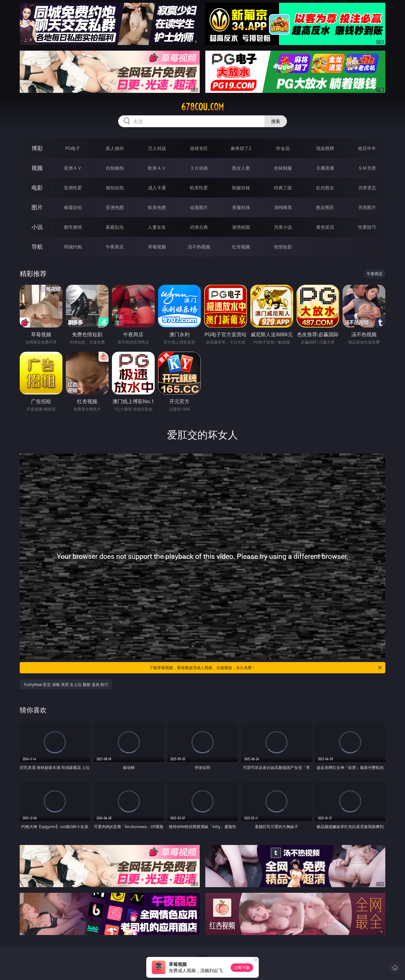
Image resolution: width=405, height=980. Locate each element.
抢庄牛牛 (367, 148)
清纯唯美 (283, 207)
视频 (37, 168)
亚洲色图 (115, 207)
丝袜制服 (283, 168)
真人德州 (115, 148)
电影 (37, 188)
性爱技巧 (367, 227)
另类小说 (283, 227)
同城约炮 (73, 247)
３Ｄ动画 (199, 168)
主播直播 (325, 168)
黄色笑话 (325, 227)
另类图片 (367, 207)
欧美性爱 (199, 188)
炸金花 (283, 148)
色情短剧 (283, 247)
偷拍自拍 (115, 188)
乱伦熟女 (325, 188)
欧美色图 (157, 207)
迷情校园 (241, 227)
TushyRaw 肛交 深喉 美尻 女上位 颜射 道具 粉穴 (66, 684)
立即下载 (242, 967)
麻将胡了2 (241, 148)
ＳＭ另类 (367, 168)
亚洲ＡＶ (73, 168)
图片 (37, 207)
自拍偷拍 (115, 168)
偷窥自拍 (73, 207)
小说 (37, 227)
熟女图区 (325, 207)
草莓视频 (157, 247)
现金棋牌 (325, 148)
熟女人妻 (241, 168)
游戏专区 (199, 148)
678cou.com (202, 107)
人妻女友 (157, 227)
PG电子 (73, 148)
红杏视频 (241, 247)
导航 (37, 247)
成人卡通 (157, 188)
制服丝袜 (241, 188)
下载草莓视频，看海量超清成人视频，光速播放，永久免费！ (266, 668)
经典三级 (283, 188)
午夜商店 (115, 247)
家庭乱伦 (115, 227)
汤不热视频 (199, 247)
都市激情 (73, 227)
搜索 (276, 121)
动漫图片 (199, 207)
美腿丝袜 (241, 207)
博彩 (37, 148)
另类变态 (367, 188)
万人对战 (157, 148)
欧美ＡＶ (157, 168)
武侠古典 (199, 227)
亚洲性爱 (73, 188)
